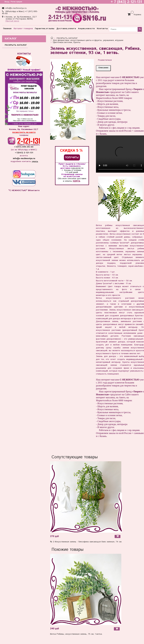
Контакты (102, 29)
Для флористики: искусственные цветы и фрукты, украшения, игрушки (88, 40)
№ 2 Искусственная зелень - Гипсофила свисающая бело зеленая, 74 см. (86, 542)
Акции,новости (86, 29)
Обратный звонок (12, 21)
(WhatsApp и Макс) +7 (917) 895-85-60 (20, 12)
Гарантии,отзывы (45, 29)
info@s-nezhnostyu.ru (16, 8)
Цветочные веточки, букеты (67, 42)
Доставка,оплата (66, 29)
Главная (7, 29)
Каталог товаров (23, 29)
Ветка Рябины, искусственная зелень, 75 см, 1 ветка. (76, 634)
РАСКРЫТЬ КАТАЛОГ (67, 38)
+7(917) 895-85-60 (24, 147)
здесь (76, 181)
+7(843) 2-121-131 (24, 153)
